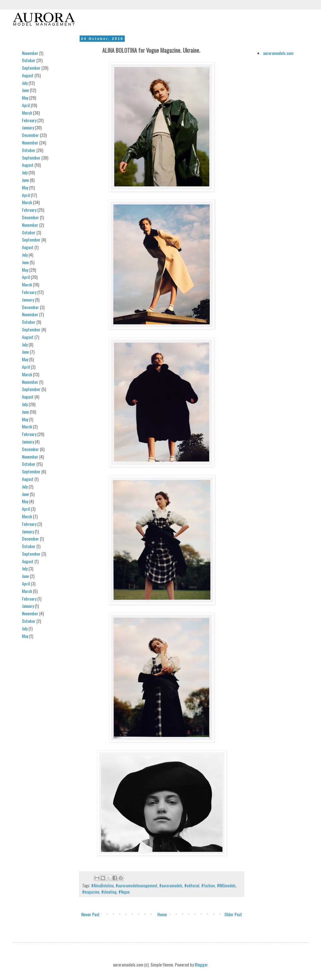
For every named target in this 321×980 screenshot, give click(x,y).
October (29, 60)
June (25, 90)
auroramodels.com (278, 53)
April (26, 105)
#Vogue (124, 892)
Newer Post (90, 914)
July (25, 83)
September (31, 68)
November (30, 53)
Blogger (201, 964)
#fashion (208, 886)
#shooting (109, 892)
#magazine (91, 892)
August (28, 75)
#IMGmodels (226, 886)
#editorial (192, 886)
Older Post (233, 914)
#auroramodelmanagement (137, 886)
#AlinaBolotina (103, 886)
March (27, 113)
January (28, 127)
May (25, 98)
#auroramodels (171, 886)
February (29, 120)
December (30, 135)
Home (162, 914)
